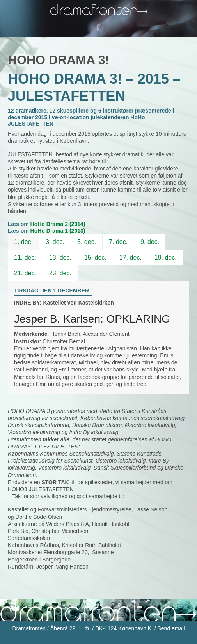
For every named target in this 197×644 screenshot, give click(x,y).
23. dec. (60, 273)
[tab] (23, 242)
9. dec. (150, 242)
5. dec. (87, 242)
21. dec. (25, 273)
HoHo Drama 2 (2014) (58, 224)
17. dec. (130, 257)
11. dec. (25, 257)
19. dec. (166, 257)
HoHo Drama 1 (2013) (58, 231)
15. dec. (95, 257)
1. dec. (23, 242)
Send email (171, 628)
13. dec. (60, 257)
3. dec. (55, 242)
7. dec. (118, 242)
